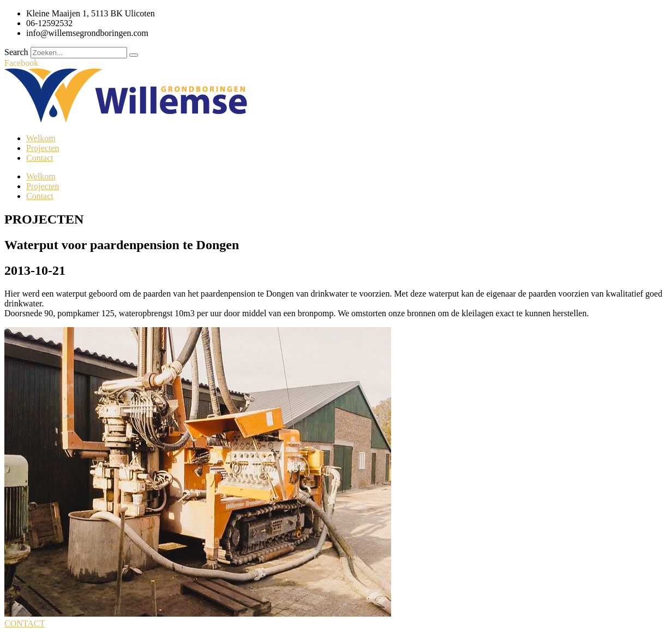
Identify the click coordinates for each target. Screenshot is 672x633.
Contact (40, 158)
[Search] (134, 55)
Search (16, 52)
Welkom (41, 138)
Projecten (43, 148)
